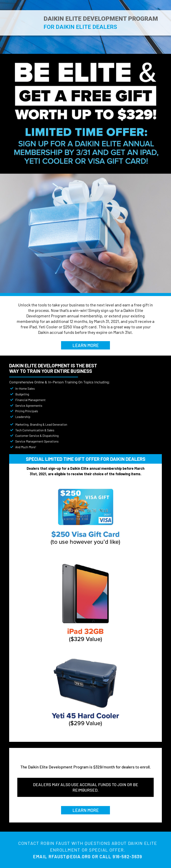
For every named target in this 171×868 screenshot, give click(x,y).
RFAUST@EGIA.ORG (70, 856)
